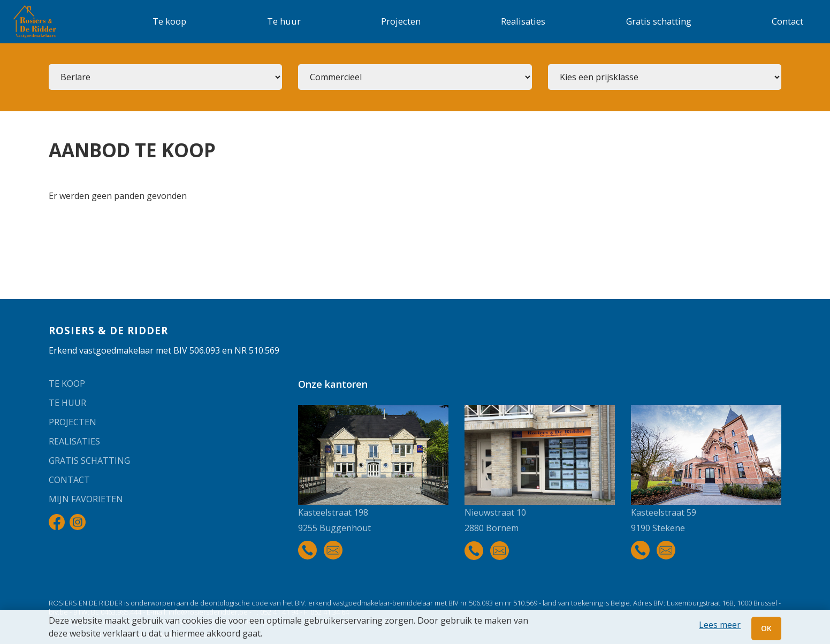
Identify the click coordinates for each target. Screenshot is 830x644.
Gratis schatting (659, 21)
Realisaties (523, 21)
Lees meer (720, 625)
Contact (787, 21)
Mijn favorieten (86, 499)
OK (766, 628)
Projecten (401, 21)
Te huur (284, 21)
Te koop (169, 21)
